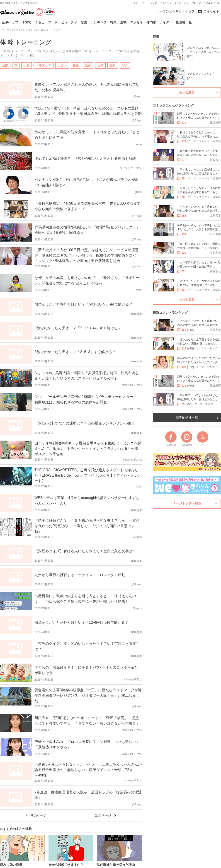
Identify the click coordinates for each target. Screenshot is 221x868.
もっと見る (187, 92)
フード (53, 22)
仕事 (100, 65)
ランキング (99, 22)
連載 (123, 22)
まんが (178, 3)
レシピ (154, 3)
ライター (166, 22)
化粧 (76, 65)
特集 (113, 22)
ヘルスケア (44, 65)
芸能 (5, 65)
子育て (134, 3)
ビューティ (166, 3)
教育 (113, 65)
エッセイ (136, 22)
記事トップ (10, 22)
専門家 (151, 22)
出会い (62, 65)
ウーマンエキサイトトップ (175, 11)
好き (125, 65)
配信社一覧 (184, 22)
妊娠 (88, 65)
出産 (27, 65)
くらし (144, 3)
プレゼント (197, 3)
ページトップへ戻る (187, 503)
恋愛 (84, 22)
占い (187, 3)
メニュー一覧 (213, 3)
